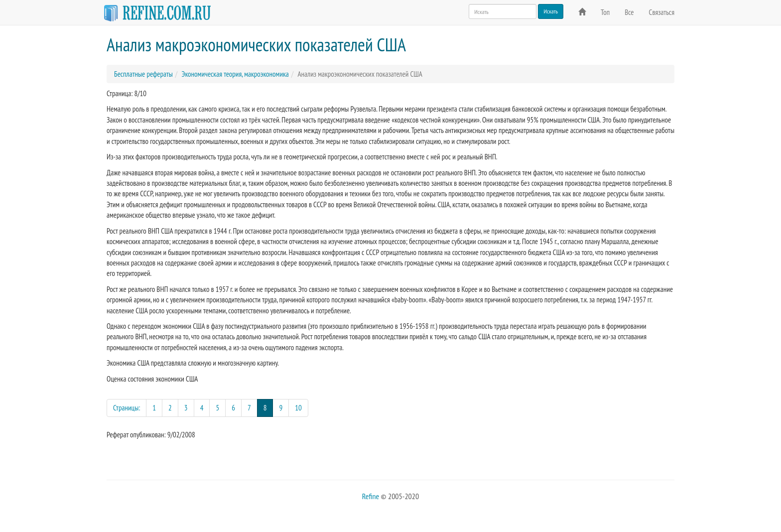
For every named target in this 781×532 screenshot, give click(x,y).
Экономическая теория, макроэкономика (235, 74)
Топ (605, 12)
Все (629, 12)
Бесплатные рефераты (143, 74)
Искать (551, 11)
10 (298, 408)
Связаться (662, 12)
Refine (371, 496)
